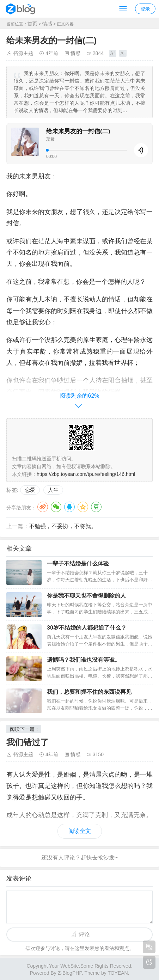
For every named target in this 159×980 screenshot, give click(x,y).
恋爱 (30, 490)
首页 (32, 24)
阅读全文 (80, 831)
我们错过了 (27, 742)
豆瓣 (96, 507)
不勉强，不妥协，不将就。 (63, 526)
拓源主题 (23, 53)
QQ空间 (83, 507)
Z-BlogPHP (70, 973)
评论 (84, 934)
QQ (69, 507)
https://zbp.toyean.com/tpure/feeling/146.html (86, 474)
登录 (145, 9)
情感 (47, 24)
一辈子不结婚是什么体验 (78, 563)
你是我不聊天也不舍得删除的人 (86, 596)
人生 (53, 490)
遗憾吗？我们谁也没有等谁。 (84, 660)
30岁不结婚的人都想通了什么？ (87, 628)
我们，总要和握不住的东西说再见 (89, 692)
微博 (43, 507)
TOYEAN (118, 973)
